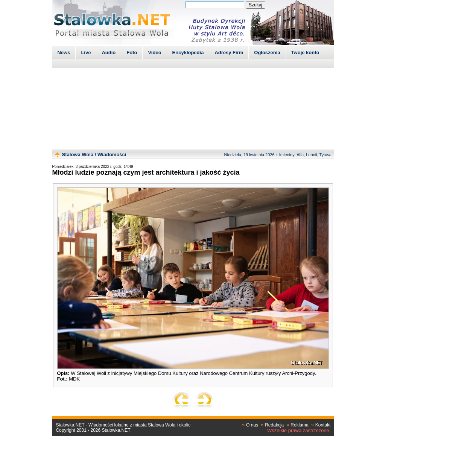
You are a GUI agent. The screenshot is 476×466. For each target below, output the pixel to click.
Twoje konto (305, 53)
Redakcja (274, 425)
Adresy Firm (229, 53)
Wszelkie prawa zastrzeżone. (299, 430)
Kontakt (323, 425)
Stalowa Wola (78, 155)
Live (86, 53)
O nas (252, 425)
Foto (132, 53)
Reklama (299, 425)
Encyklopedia (188, 53)
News (64, 53)
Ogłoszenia (267, 53)
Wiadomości (112, 155)
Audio (109, 53)
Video (154, 53)
